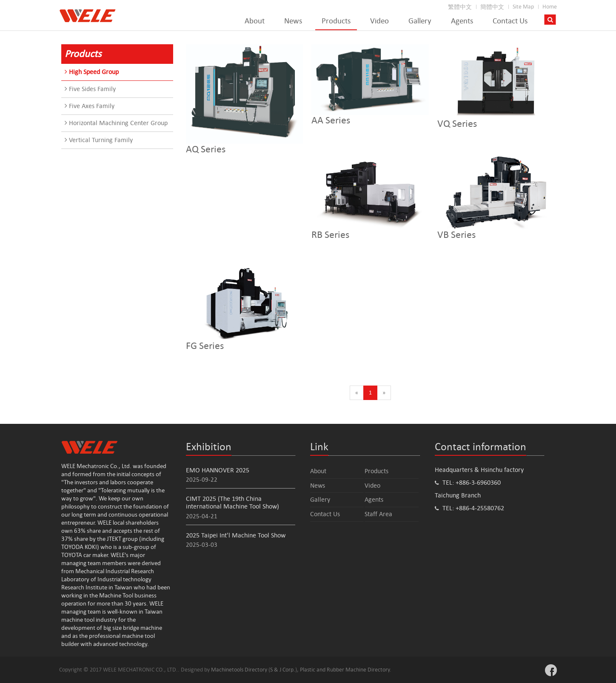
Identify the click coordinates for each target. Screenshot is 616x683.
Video (379, 21)
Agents (462, 21)
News (293, 21)
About (255, 21)
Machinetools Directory (239, 670)
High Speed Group (92, 72)
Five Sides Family (90, 89)
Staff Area (378, 514)
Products (336, 21)
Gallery (420, 21)
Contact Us (510, 21)
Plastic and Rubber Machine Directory (345, 670)
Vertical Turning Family (99, 140)
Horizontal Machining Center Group (116, 123)
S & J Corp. (283, 670)
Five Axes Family (90, 106)
